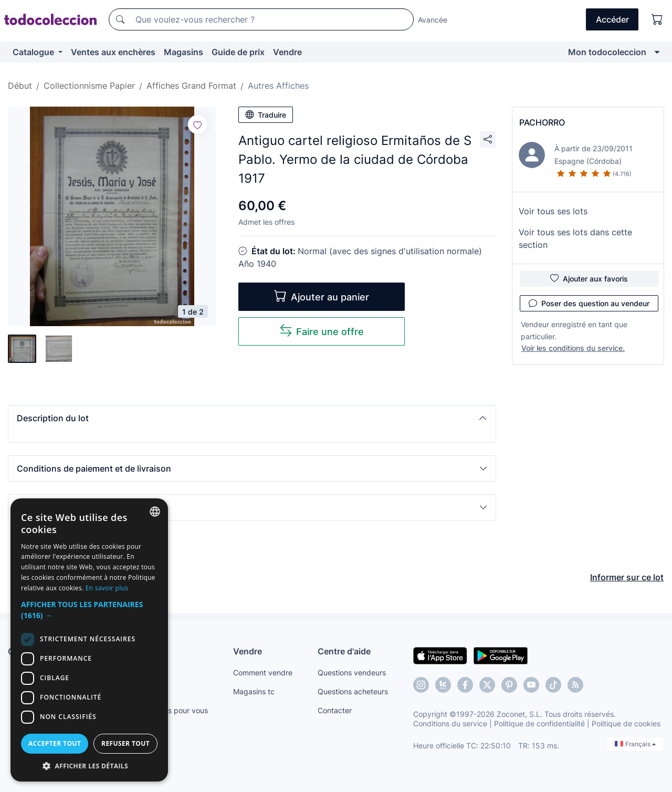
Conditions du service (450, 723)
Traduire (266, 114)
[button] (252, 418)
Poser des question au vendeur (589, 303)
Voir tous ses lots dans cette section (575, 238)
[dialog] (89, 640)
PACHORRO (542, 122)
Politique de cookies (626, 723)
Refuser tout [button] (125, 743)
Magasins (183, 52)
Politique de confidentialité (539, 723)
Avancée (433, 20)
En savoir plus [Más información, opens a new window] (107, 588)
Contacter (335, 710)
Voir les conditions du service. (573, 348)
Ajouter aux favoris (589, 278)
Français (635, 744)
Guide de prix (238, 52)
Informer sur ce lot (627, 577)
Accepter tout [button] (55, 743)
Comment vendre (263, 673)
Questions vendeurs (352, 673)
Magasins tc (254, 691)
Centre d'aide (344, 651)
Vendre (287, 52)
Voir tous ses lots (553, 211)
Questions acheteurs (353, 691)
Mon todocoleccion (607, 52)
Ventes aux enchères (113, 52)
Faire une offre (322, 331)
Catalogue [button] (34, 52)
